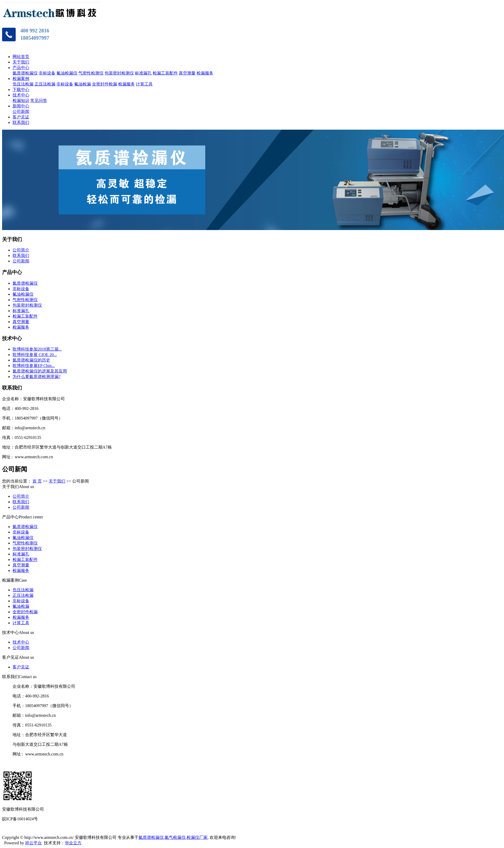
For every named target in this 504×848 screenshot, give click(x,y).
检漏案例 (21, 79)
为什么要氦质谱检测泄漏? (36, 377)
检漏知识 (21, 101)
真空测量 (187, 73)
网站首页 (21, 57)
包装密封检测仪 (119, 73)
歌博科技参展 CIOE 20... (35, 355)
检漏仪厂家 (197, 837)
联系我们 (21, 122)
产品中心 (21, 68)
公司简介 (21, 250)
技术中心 (21, 95)
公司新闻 (21, 111)
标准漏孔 (143, 73)
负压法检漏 (23, 84)
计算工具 (144, 84)
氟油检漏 (83, 84)
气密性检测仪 (91, 73)
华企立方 (73, 843)
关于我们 (21, 62)
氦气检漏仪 (175, 837)
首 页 (37, 481)
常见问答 (39, 101)
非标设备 (47, 73)
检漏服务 (205, 73)
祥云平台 (33, 843)
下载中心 (21, 90)
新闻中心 (21, 106)
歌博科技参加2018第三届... (37, 349)
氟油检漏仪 (67, 73)
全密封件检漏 (105, 84)
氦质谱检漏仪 (25, 73)
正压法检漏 (45, 84)
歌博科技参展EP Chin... (34, 366)
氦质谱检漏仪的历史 (31, 360)
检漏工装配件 (165, 73)
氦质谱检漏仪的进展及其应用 (40, 371)
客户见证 (21, 117)
